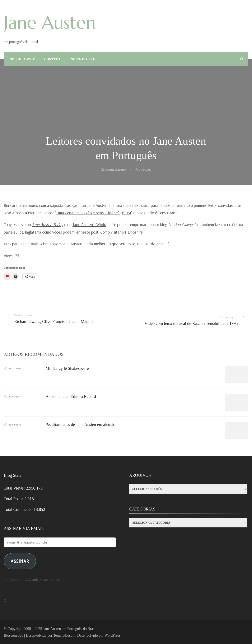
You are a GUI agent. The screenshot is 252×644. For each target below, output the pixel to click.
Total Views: (15, 488)
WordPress (113, 635)
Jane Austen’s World (89, 224)
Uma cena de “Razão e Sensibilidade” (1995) (94, 213)
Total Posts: (14, 499)
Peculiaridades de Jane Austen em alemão (80, 424)
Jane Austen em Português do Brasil (70, 629)
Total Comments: (19, 509)
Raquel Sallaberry (116, 170)
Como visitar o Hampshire (122, 232)
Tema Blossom (64, 635)
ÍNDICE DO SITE (82, 59)
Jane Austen (50, 23)
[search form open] (241, 59)
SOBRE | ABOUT (22, 59)
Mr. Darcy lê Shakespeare (67, 368)
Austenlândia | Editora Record (71, 396)
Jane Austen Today (48, 224)
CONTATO (52, 59)
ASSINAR (20, 561)
